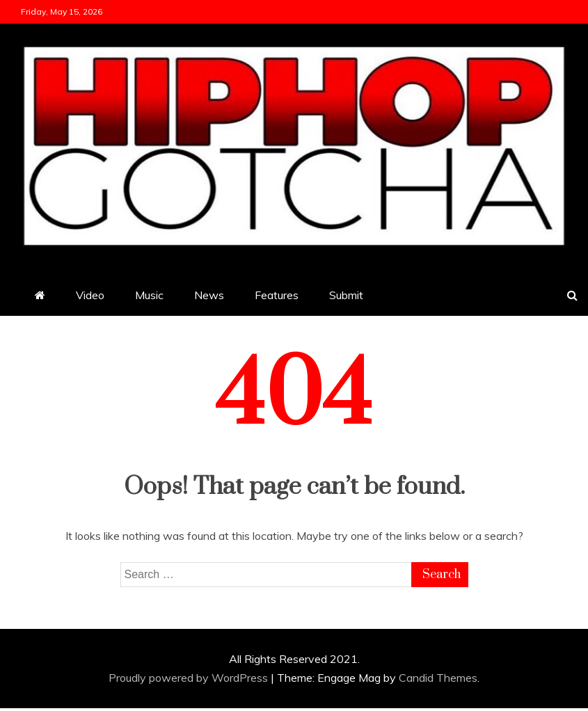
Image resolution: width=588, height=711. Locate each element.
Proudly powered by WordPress (190, 678)
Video (90, 295)
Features (277, 295)
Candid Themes (438, 678)
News (209, 295)
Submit (346, 295)
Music (149, 295)
